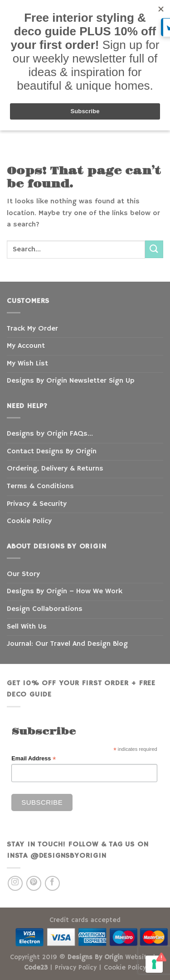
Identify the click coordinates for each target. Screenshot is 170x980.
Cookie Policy (29, 521)
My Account (26, 346)
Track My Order (32, 329)
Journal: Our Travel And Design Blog (67, 644)
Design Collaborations (45, 609)
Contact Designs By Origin (52, 452)
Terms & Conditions (40, 486)
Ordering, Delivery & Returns (55, 469)
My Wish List (27, 364)
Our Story (23, 574)
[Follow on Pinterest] (34, 883)
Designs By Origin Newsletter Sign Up (70, 381)
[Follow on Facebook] (52, 883)
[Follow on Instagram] (15, 883)
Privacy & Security (37, 504)
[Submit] (154, 249)
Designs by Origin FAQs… (50, 434)
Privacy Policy (76, 968)
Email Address (34, 759)
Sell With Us (27, 627)
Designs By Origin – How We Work (65, 591)
